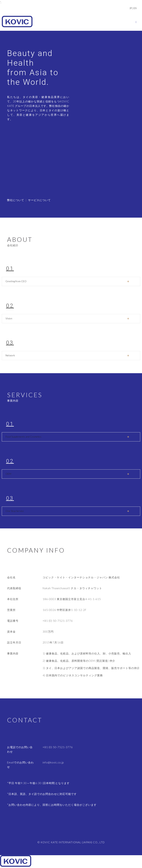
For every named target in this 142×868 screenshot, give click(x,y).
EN (135, 8)
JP (131, 8)
